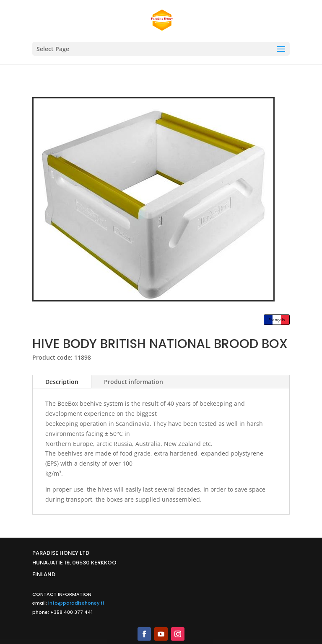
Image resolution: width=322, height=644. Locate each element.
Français (277, 319)
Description (62, 382)
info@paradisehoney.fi (76, 603)
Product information (134, 382)
